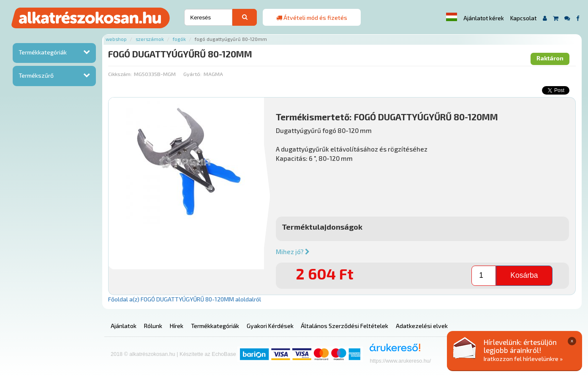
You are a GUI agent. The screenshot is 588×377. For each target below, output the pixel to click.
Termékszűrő (36, 75)
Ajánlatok (124, 326)
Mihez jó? (293, 252)
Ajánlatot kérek (484, 18)
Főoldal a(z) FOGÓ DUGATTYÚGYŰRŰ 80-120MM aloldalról (185, 299)
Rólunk (153, 326)
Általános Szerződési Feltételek (344, 326)
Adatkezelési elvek (422, 326)
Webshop (116, 39)
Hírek (177, 326)
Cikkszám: (120, 74)
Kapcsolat (523, 18)
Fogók (179, 39)
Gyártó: (192, 74)
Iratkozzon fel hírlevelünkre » (523, 359)
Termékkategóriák (43, 52)
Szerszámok (150, 39)
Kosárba (524, 275)
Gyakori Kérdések (270, 326)
